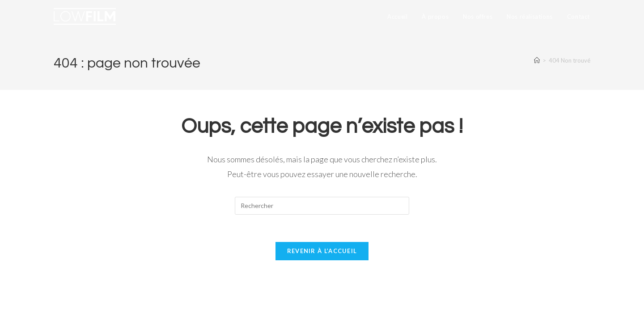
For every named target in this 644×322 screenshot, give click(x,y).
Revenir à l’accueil (322, 251)
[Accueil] (537, 60)
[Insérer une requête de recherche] (322, 206)
